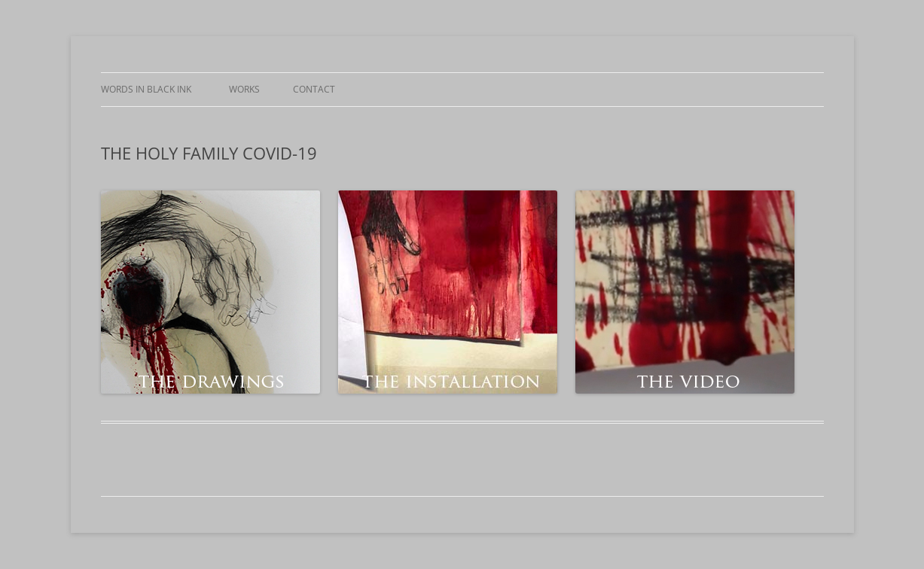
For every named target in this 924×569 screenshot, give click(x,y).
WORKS (244, 89)
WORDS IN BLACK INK (148, 89)
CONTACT (314, 89)
